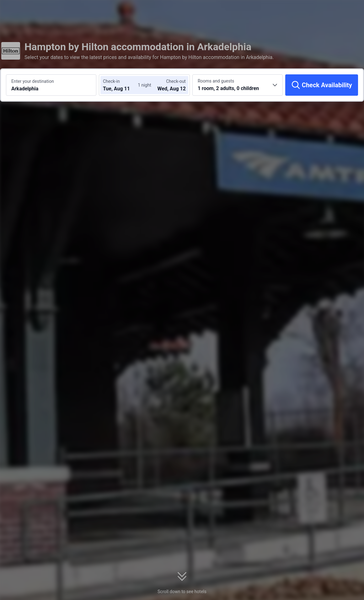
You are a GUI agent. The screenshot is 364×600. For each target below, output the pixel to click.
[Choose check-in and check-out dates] (122, 85)
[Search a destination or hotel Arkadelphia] (51, 85)
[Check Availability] (322, 85)
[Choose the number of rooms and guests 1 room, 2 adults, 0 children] (238, 85)
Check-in (111, 81)
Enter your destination (33, 81)
